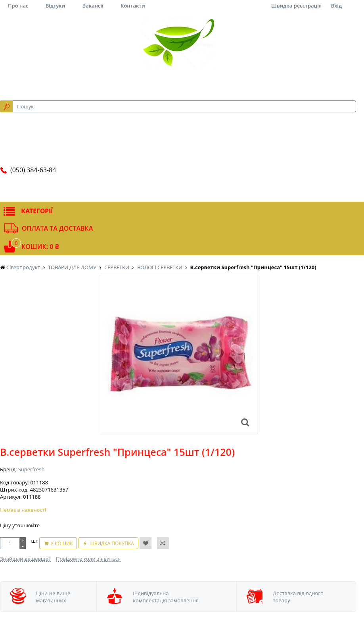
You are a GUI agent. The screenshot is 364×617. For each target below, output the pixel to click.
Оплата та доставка (57, 228)
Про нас (18, 6)
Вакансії (93, 6)
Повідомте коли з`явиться (88, 559)
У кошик (61, 543)
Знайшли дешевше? (25, 559)
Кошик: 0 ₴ (40, 247)
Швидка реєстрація (296, 6)
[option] (178, 355)
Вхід (336, 6)
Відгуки (55, 6)
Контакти (133, 6)
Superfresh (32, 469)
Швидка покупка (112, 543)
